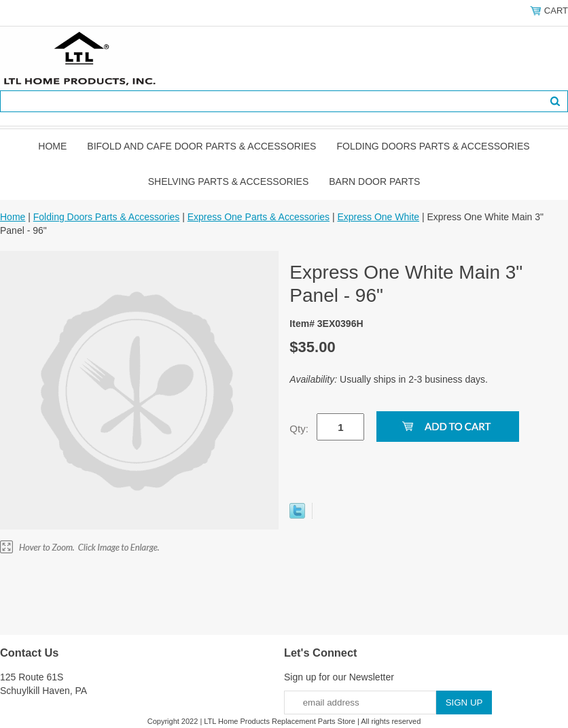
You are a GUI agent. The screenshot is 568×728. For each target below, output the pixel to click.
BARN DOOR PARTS (374, 181)
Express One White (378, 217)
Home (52, 146)
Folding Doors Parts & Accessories (433, 146)
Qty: (299, 429)
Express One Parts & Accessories (259, 217)
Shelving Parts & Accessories (229, 181)
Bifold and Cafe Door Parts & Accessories (201, 146)
